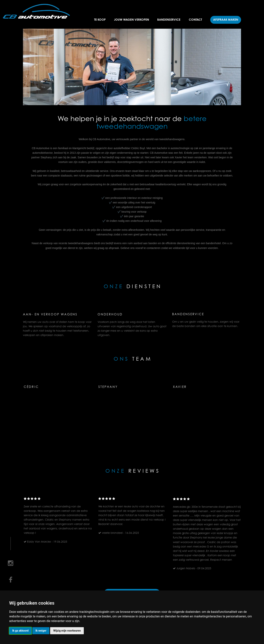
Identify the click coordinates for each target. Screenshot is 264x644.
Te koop (100, 20)
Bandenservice (169, 20)
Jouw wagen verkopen (132, 20)
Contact (195, 20)
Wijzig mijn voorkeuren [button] (67, 631)
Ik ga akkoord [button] (20, 631)
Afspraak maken (226, 20)
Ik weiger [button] (41, 631)
